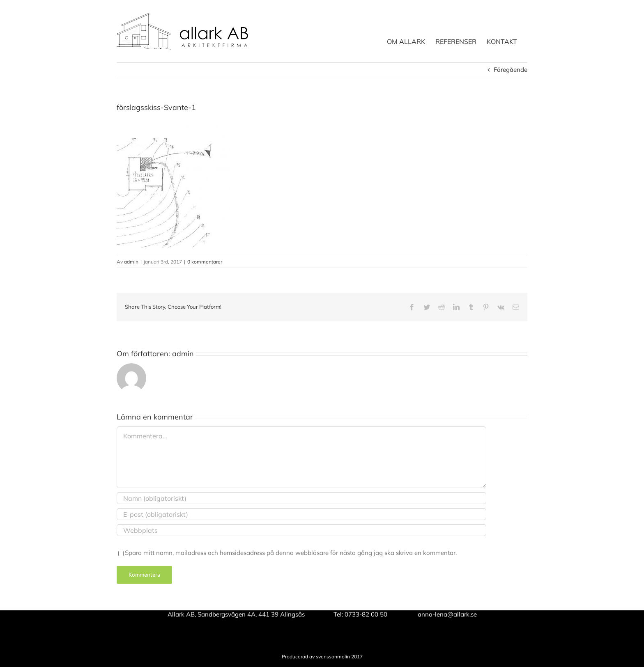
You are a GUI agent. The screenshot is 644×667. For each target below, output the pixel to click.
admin (131, 262)
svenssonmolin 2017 (339, 657)
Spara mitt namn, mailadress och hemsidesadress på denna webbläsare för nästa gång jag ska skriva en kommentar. (291, 553)
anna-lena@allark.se (447, 614)
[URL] (301, 530)
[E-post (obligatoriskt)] (301, 514)
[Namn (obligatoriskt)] (301, 498)
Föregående (511, 70)
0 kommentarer (205, 262)
